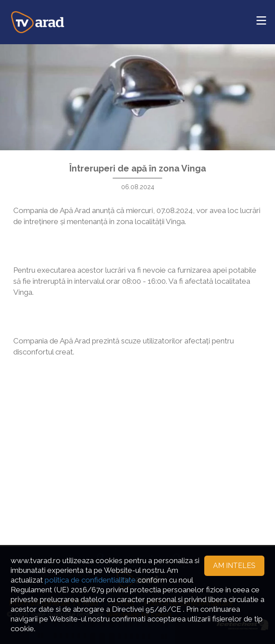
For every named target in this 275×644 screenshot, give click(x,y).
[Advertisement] (137, 453)
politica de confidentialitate (90, 580)
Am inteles (234, 566)
